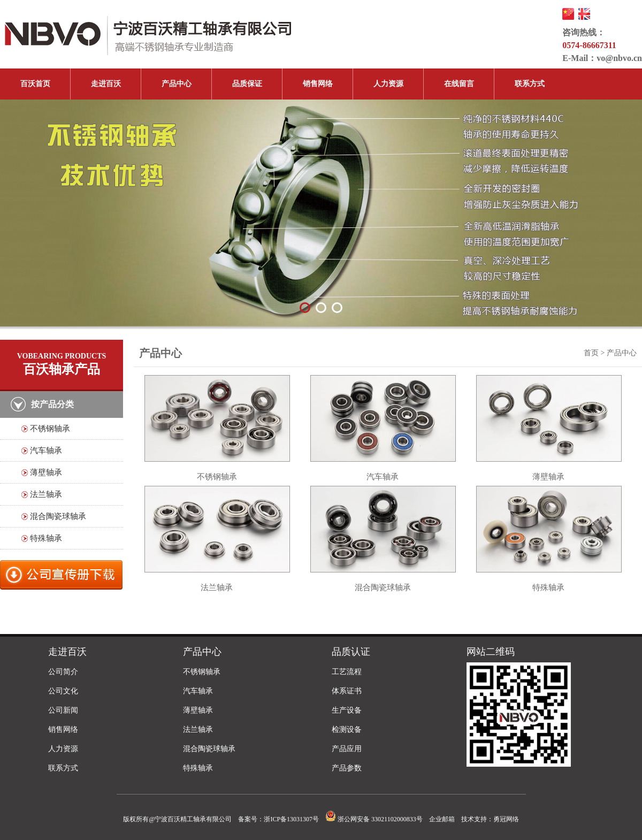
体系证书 (347, 691)
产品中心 (177, 84)
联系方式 (530, 84)
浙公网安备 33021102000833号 (374, 819)
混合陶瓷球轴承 (58, 516)
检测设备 (347, 730)
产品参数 (347, 768)
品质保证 (247, 84)
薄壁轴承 (46, 472)
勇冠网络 (506, 819)
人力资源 (388, 84)
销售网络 (318, 84)
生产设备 (347, 710)
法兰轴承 (46, 494)
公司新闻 (63, 710)
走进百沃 (106, 84)
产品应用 (347, 749)
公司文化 (63, 691)
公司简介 (63, 672)
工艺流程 (347, 672)
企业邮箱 (442, 819)
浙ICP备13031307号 (291, 819)
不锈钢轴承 (50, 429)
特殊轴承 (46, 538)
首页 (591, 353)
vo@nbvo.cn (619, 58)
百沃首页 (35, 84)
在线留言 (459, 84)
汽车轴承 (46, 450)
